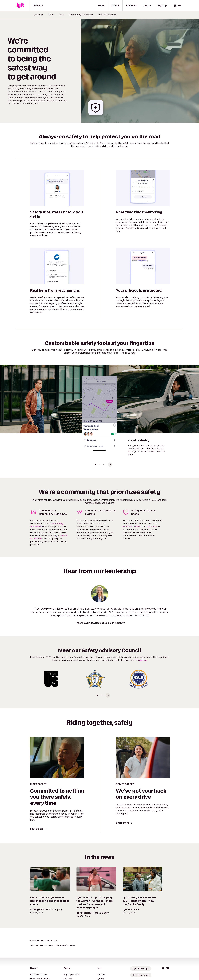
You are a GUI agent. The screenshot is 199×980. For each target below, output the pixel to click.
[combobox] (177, 6)
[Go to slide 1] (95, 465)
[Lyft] (20, 5)
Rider (62, 15)
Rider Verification (107, 15)
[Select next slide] (110, 465)
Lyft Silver (152, 526)
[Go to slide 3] (104, 465)
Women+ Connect (132, 526)
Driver (51, 15)
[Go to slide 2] (100, 465)
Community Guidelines (81, 15)
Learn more (141, 660)
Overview (38, 15)
